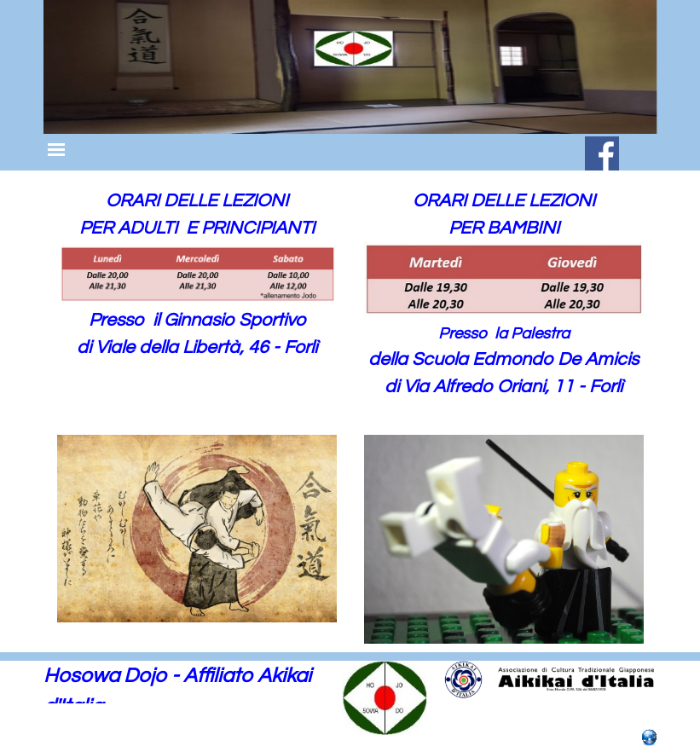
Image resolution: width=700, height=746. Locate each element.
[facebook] (602, 153)
